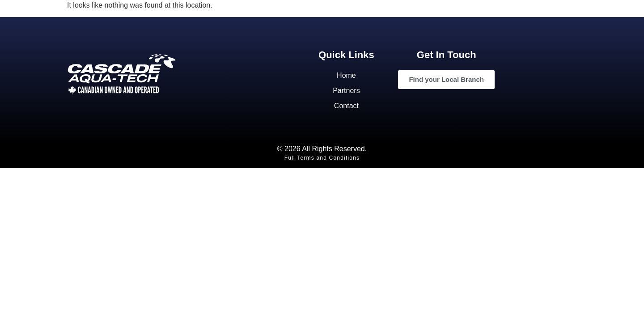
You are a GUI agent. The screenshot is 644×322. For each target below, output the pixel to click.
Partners (346, 91)
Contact (346, 106)
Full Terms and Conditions (322, 158)
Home (346, 75)
